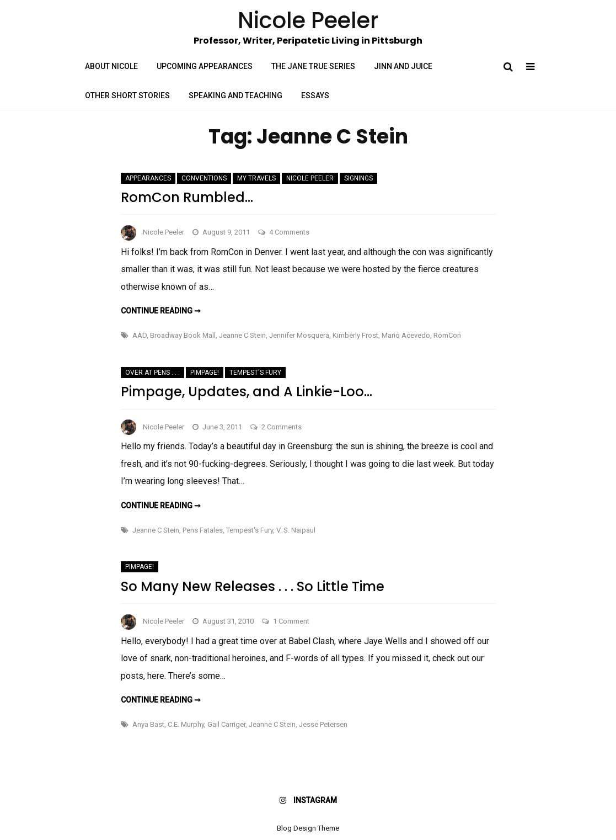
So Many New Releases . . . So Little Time (253, 586)
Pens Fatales (203, 530)
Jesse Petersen (323, 724)
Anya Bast (148, 724)
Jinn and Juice (403, 66)
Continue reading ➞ (161, 311)
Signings (358, 178)
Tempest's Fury (255, 373)
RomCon (447, 335)
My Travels (256, 178)
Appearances (148, 178)
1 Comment (291, 621)
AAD (140, 335)
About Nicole (111, 66)
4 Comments (289, 232)
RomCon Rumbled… (187, 197)
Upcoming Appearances (205, 66)
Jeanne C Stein (242, 335)
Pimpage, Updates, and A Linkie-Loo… (247, 392)
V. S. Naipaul (296, 530)
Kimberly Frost (355, 335)
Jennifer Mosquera (299, 335)
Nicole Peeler (310, 178)
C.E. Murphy (186, 724)
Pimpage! (205, 373)
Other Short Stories (127, 95)
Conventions (204, 178)
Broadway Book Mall (183, 335)
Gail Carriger (226, 724)
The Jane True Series (313, 66)
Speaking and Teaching (235, 95)
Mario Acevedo (406, 335)
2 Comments (282, 427)
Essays (315, 95)
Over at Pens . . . (152, 373)
